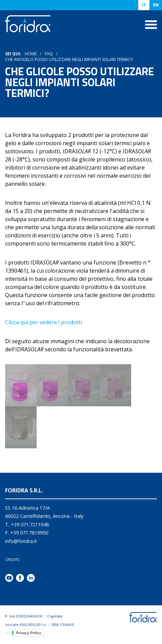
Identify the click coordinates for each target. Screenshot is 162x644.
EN (156, 5)
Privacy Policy (29, 633)
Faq (49, 54)
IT (144, 5)
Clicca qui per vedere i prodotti (44, 322)
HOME (31, 54)
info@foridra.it (21, 541)
